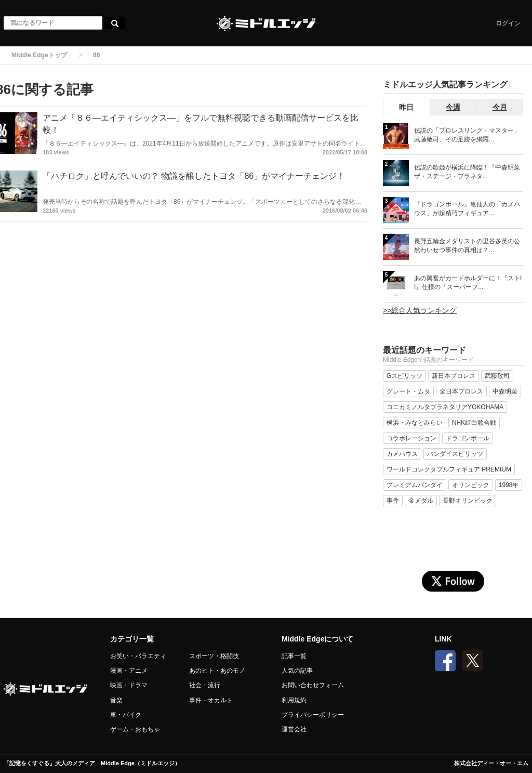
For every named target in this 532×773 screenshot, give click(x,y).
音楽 (116, 700)
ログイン (508, 23)
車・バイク (126, 715)
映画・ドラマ (129, 685)
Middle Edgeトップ (39, 55)
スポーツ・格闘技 (214, 656)
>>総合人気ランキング (420, 310)
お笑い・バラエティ (138, 656)
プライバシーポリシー (313, 715)
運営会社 (294, 729)
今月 (500, 107)
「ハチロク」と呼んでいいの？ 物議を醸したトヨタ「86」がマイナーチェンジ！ (194, 176)
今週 (453, 107)
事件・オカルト (211, 700)
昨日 (406, 107)
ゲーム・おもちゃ (135, 729)
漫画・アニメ (129, 671)
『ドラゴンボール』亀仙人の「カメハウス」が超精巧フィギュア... (467, 209)
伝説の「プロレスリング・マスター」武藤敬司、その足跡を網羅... (467, 135)
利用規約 (294, 700)
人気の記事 (297, 671)
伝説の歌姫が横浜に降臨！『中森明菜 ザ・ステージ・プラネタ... (467, 172)
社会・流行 (205, 685)
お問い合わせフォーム (313, 685)
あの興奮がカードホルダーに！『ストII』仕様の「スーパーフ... (468, 283)
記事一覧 (294, 656)
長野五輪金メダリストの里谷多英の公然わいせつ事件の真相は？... (467, 246)
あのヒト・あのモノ (217, 671)
